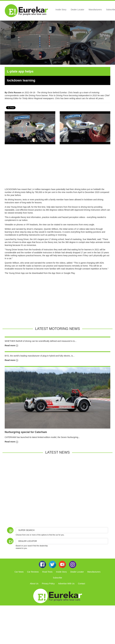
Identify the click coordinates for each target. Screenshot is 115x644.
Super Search (26, 530)
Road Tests (47, 572)
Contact (82, 584)
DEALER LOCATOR (28, 541)
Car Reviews (33, 572)
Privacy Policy (48, 584)
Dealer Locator (77, 10)
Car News (19, 572)
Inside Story (61, 10)
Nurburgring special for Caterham (26, 432)
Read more (11, 345)
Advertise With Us (66, 584)
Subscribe (58, 578)
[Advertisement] (58, 167)
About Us (34, 584)
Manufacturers (95, 10)
